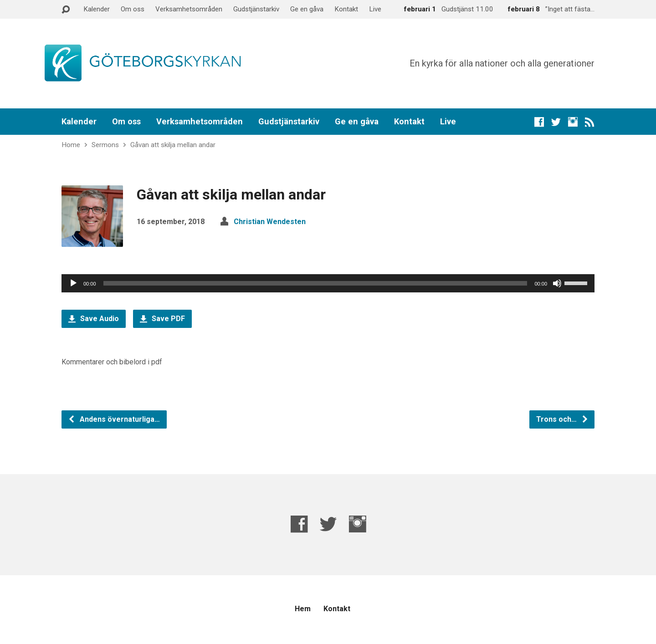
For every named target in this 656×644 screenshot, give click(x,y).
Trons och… (562, 419)
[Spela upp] (73, 283)
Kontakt (346, 9)
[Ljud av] (557, 283)
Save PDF (162, 319)
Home (71, 145)
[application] (328, 283)
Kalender (97, 9)
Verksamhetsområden (189, 9)
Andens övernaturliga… (114, 419)
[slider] (315, 283)
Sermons (105, 145)
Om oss (133, 9)
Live (375, 9)
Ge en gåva (307, 9)
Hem (303, 609)
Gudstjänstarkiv (256, 9)
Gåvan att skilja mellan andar (173, 145)
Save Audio (94, 319)
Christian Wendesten (270, 222)
